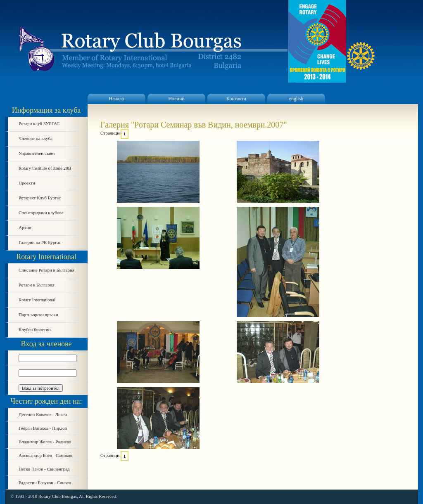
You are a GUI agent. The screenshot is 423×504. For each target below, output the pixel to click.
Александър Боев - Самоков (45, 455)
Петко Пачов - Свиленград (44, 469)
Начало (117, 99)
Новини (176, 99)
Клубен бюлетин (35, 329)
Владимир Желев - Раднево (45, 442)
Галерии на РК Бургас (40, 242)
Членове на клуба (36, 138)
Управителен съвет (37, 153)
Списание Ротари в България (46, 270)
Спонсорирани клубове (41, 213)
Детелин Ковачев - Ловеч (43, 414)
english (296, 99)
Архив (25, 227)
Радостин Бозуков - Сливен (45, 483)
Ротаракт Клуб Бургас (40, 198)
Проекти (27, 183)
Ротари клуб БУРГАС (39, 123)
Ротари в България (36, 285)
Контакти (236, 99)
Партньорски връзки (38, 315)
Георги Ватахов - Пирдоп (43, 428)
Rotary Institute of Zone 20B (45, 168)
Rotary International (37, 300)
